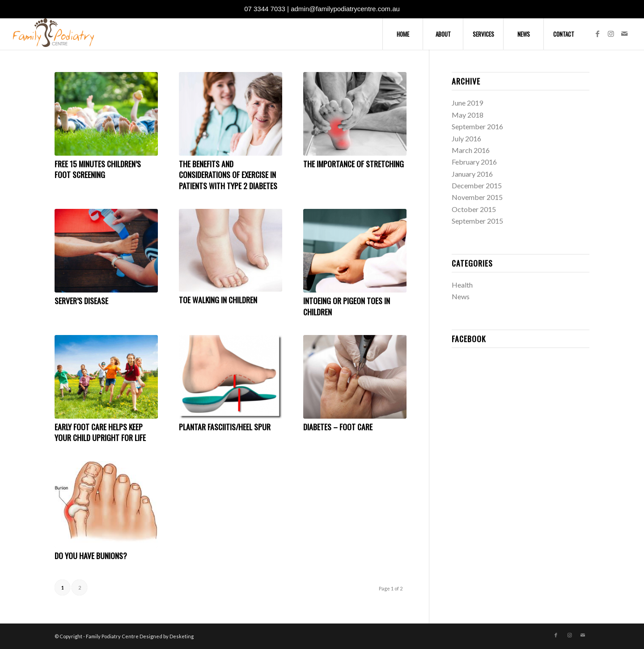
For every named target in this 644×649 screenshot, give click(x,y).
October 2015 (474, 209)
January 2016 (472, 174)
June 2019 (467, 103)
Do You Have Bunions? (91, 556)
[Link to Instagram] (611, 34)
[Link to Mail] (624, 34)
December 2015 (477, 185)
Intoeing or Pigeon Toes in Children (347, 306)
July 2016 (466, 138)
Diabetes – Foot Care (338, 427)
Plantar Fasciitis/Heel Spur (225, 427)
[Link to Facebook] (597, 34)
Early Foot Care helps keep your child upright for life (100, 432)
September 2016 (477, 126)
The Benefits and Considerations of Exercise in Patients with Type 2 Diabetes (228, 175)
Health (462, 285)
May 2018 (468, 115)
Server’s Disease (81, 301)
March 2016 (471, 150)
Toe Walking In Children (218, 300)
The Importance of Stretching (354, 164)
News (461, 296)
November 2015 (477, 197)
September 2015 (477, 221)
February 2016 (474, 162)
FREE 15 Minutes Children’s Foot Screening (98, 169)
